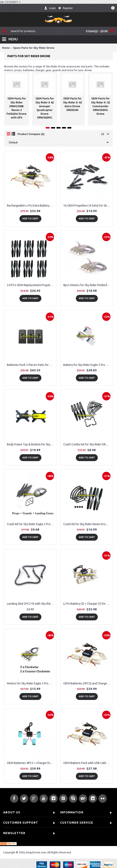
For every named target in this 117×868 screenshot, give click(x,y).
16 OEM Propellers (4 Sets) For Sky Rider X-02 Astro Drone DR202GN (87, 206)
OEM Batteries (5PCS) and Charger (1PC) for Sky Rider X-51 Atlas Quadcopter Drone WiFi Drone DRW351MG (87, 683)
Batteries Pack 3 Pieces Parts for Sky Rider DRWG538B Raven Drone (31, 365)
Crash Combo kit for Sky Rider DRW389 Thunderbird (87, 444)
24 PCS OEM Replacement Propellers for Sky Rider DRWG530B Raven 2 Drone (31, 285)
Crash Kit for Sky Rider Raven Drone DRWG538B (87, 524)
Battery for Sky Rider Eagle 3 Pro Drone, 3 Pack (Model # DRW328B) (87, 365)
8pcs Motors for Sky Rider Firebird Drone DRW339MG (87, 285)
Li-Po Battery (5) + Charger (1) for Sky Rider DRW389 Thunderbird (87, 604)
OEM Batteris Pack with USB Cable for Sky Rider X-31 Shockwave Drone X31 (87, 763)
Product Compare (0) (31, 134)
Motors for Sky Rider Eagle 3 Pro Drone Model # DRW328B (31, 683)
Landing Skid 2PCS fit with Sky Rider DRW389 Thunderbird (31, 604)
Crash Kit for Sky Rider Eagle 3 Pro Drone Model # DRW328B (31, 524)
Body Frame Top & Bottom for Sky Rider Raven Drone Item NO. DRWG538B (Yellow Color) (31, 444)
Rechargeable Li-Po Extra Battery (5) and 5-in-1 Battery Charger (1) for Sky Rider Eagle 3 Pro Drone (31, 206)
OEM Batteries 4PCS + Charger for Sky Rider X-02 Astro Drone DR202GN (31, 763)
